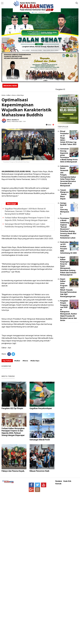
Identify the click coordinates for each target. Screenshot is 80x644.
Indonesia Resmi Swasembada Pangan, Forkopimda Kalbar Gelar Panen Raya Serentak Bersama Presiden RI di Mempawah (68, 176)
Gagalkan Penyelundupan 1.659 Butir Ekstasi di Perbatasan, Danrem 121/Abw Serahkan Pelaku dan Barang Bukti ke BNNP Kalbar (27, 211)
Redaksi (59, 481)
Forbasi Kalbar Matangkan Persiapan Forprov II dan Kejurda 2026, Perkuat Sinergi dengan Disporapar (13, 432)
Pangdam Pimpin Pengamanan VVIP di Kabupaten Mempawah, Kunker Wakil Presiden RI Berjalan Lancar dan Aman (69, 310)
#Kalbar (17, 361)
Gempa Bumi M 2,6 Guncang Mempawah (65, 208)
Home (3, 95)
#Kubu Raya (35, 361)
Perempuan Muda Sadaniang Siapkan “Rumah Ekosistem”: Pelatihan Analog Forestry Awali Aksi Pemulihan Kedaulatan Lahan (68, 228)
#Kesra (25, 361)
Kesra (14, 95)
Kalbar (9, 95)
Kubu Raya (20, 95)
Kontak (58, 484)
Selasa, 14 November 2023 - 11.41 (16, 121)
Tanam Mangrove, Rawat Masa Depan (64, 194)
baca (49, 125)
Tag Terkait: (7, 361)
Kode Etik (67, 481)
